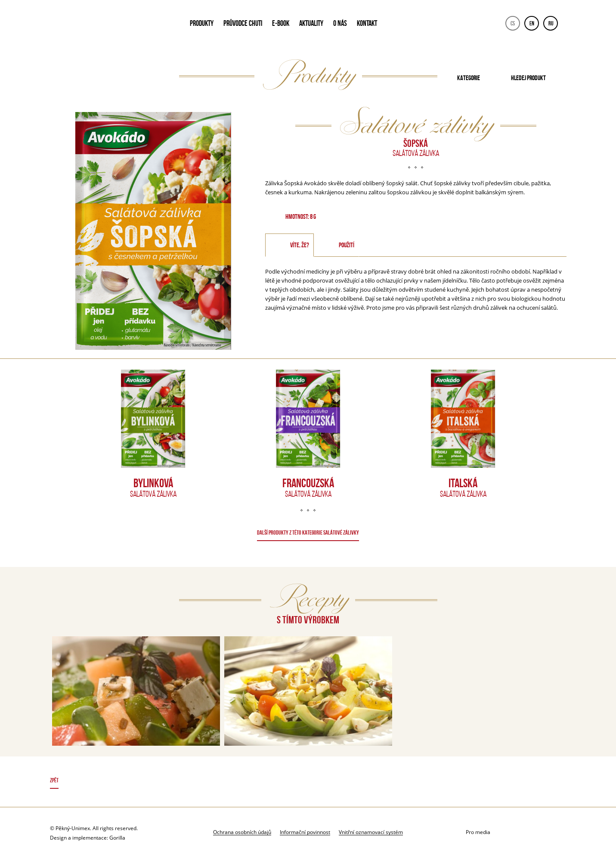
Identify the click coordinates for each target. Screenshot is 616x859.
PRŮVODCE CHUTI (243, 23)
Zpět (54, 780)
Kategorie (469, 78)
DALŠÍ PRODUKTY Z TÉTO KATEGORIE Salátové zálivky (308, 532)
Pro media (478, 832)
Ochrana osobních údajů (242, 832)
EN (532, 23)
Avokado (108, 25)
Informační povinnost (305, 832)
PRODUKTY (202, 23)
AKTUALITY (311, 23)
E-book (281, 23)
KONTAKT (367, 23)
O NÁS (340, 23)
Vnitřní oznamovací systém (371, 832)
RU (551, 23)
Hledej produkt (528, 78)
